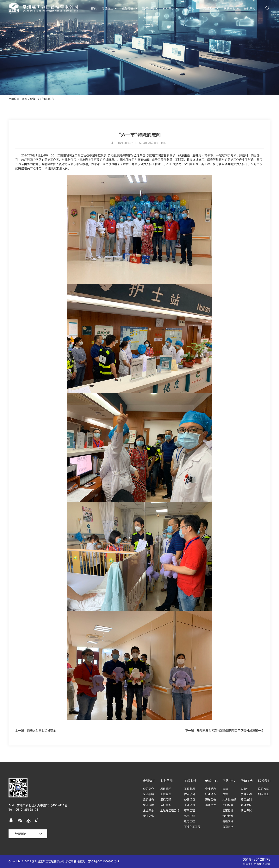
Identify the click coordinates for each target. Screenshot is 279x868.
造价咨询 (166, 805)
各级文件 (228, 821)
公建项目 (189, 800)
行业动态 (211, 794)
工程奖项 (189, 789)
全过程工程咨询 (170, 810)
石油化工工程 (192, 827)
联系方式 (263, 789)
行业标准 (228, 816)
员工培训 (246, 800)
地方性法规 (229, 800)
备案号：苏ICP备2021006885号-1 (98, 861)
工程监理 (166, 794)
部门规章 (228, 805)
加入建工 (263, 794)
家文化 (245, 789)
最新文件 (211, 805)
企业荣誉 (148, 810)
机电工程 (189, 816)
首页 (94, 8)
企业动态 (211, 789)
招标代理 (166, 800)
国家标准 (228, 810)
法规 (225, 794)
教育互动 (246, 794)
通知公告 (49, 99)
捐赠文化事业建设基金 (41, 730)
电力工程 (189, 821)
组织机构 (148, 800)
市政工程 (189, 810)
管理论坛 (246, 805)
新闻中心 (35, 99)
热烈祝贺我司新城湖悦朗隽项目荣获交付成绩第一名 (230, 730)
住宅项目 (189, 794)
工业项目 (189, 805)
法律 (225, 789)
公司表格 (228, 827)
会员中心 (250, 8)
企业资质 (148, 805)
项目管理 (166, 789)
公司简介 (148, 789)
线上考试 (246, 810)
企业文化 (148, 816)
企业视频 (148, 794)
